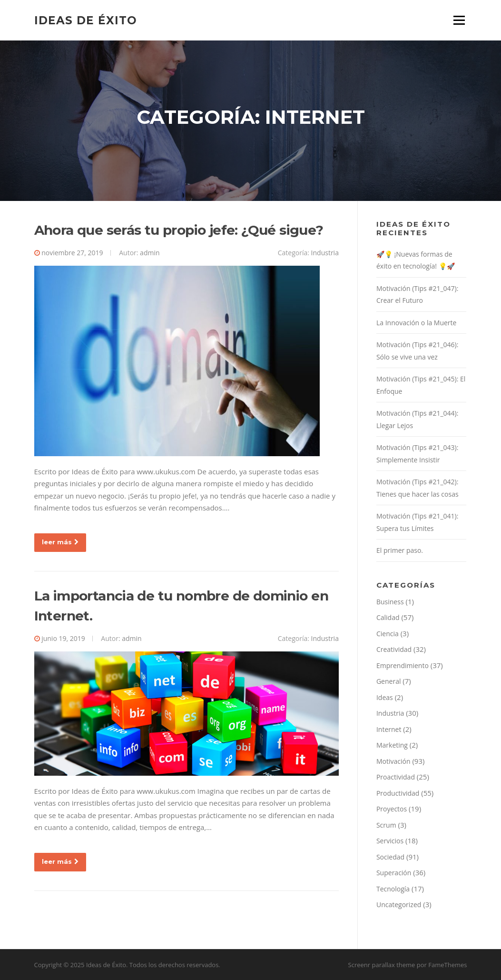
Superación (394, 873)
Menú (459, 20)
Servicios (390, 841)
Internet (389, 729)
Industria (325, 253)
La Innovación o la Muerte (417, 323)
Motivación (393, 761)
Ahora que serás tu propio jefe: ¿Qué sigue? (179, 230)
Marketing (392, 745)
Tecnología (393, 889)
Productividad (398, 793)
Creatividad (394, 649)
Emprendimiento (403, 665)
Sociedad (390, 857)
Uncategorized (399, 905)
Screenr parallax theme (382, 965)
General (389, 681)
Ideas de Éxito (86, 20)
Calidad (388, 617)
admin (150, 253)
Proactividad (396, 777)
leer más (60, 542)
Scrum (386, 825)
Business (390, 602)
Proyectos (392, 809)
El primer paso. (400, 550)
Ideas (385, 697)
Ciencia (388, 634)
